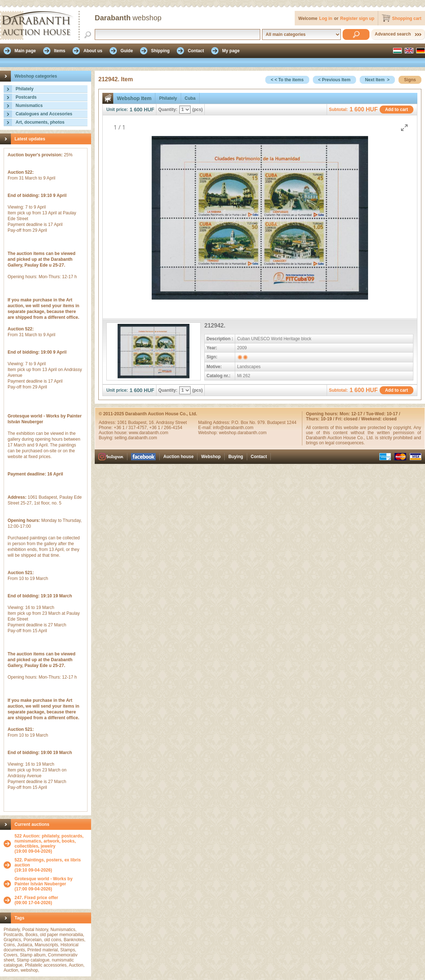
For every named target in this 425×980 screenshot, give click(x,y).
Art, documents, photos (40, 122)
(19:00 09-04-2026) (51, 844)
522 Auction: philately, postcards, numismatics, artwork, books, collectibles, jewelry (49, 841)
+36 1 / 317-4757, (131, 428)
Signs (410, 80)
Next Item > (377, 80)
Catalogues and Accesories (44, 114)
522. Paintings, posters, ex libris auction (48, 862)
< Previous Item (334, 80)
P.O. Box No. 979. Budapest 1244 (264, 423)
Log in (326, 18)
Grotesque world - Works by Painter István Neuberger (44, 881)
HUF (149, 110)
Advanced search (393, 34)
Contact (259, 457)
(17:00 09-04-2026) (51, 884)
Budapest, (138, 423)
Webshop (211, 457)
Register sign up (357, 18)
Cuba (190, 98)
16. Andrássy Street (168, 423)
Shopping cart (407, 18)
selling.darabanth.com (136, 438)
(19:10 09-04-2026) (51, 865)
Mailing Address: (215, 423)
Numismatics (29, 106)
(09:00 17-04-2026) (36, 900)
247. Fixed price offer (36, 898)
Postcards (26, 97)
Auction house (178, 457)
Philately (24, 89)
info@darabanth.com (233, 428)
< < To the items (287, 80)
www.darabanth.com (149, 433)
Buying (236, 457)
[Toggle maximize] (404, 127)
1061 (123, 423)
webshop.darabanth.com (243, 433)
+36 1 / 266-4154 (166, 428)
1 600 (136, 110)
